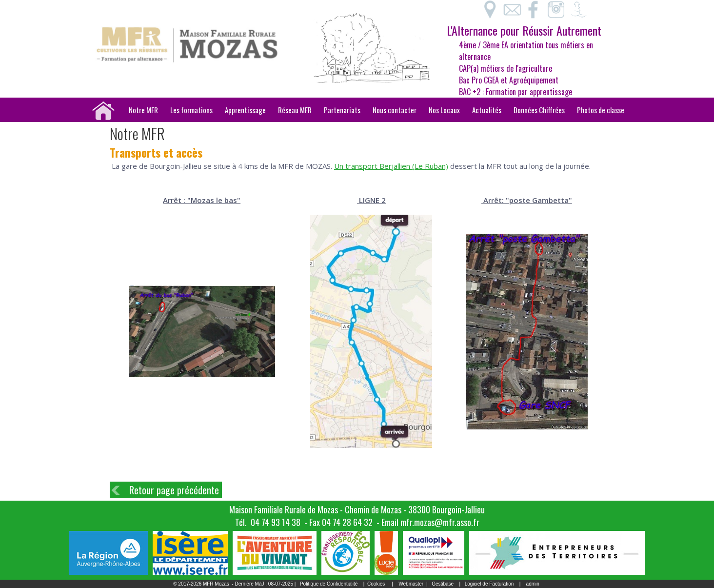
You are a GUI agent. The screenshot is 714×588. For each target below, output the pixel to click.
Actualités (487, 110)
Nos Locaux (444, 110)
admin (533, 584)
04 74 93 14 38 (276, 522)
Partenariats (342, 110)
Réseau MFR (295, 110)
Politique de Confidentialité (329, 584)
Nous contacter (395, 110)
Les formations (191, 110)
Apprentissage (245, 110)
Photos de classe (601, 110)
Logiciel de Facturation (489, 584)
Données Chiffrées (539, 110)
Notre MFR (143, 110)
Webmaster (411, 584)
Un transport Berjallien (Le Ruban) (391, 166)
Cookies (376, 584)
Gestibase (443, 584)
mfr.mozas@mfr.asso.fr (440, 522)
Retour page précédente (174, 490)
